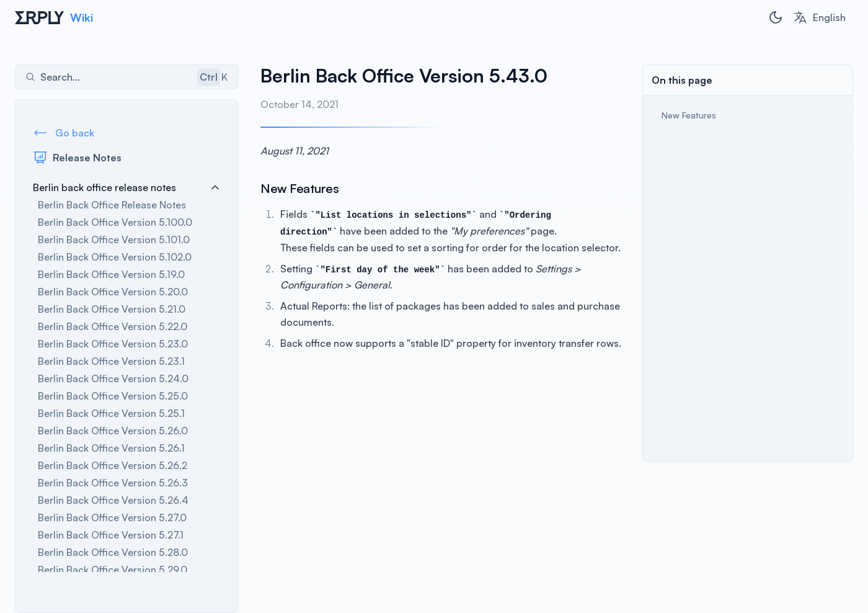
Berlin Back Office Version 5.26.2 (113, 465)
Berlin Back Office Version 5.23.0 (113, 344)
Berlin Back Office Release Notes (112, 205)
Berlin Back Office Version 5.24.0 (113, 378)
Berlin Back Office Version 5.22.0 (113, 326)
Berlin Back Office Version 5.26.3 (113, 483)
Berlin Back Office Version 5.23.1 (111, 361)
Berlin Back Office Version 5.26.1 (111, 448)
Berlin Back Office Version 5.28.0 (113, 552)
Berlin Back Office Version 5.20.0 (113, 292)
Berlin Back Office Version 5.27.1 (111, 535)
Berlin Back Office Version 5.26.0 (113, 431)
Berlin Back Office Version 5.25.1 (111, 413)
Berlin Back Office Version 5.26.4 (113, 500)
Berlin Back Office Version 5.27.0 (112, 517)
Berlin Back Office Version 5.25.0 (113, 396)
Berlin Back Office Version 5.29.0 (113, 570)
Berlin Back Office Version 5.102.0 (115, 257)
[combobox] (819, 17)
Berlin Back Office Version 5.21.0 (112, 309)
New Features (689, 115)
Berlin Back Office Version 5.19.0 (111, 274)
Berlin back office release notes (126, 187)
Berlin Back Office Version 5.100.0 (115, 222)
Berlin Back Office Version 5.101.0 (114, 239)
